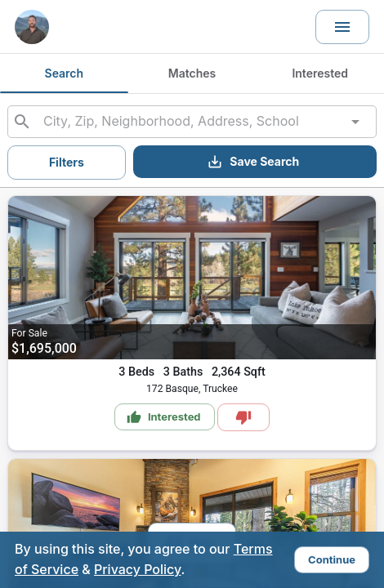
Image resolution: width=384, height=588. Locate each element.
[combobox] (192, 122)
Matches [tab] (192, 73)
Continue (332, 559)
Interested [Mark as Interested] (164, 417)
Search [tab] (64, 73)
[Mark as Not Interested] (243, 417)
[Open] (355, 122)
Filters (67, 162)
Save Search (253, 162)
